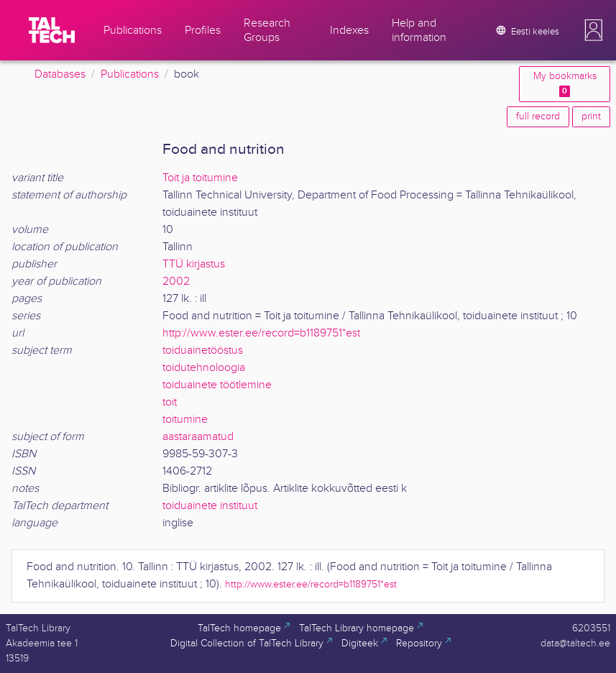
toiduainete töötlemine (217, 385)
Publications (130, 74)
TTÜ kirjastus (194, 264)
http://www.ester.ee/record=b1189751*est (261, 333)
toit (170, 402)
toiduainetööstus (203, 351)
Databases (60, 74)
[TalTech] (52, 30)
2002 (176, 281)
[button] (594, 30)
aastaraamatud (198, 437)
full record (538, 116)
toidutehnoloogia (204, 368)
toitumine (185, 420)
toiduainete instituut (210, 506)
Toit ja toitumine (200, 178)
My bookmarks (565, 84)
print (591, 116)
